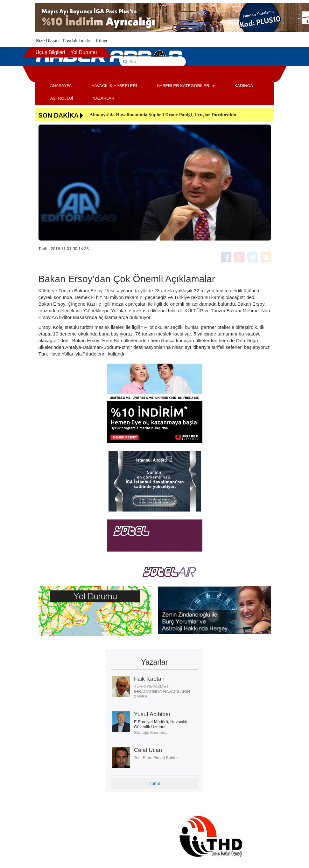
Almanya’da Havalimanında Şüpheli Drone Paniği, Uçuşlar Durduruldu (163, 115)
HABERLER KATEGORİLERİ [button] (186, 86)
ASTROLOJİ (62, 98)
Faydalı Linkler (77, 41)
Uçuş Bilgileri (50, 52)
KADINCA (244, 86)
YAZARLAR (104, 98)
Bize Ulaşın (48, 41)
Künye (102, 41)
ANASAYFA (61, 86)
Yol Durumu (84, 52)
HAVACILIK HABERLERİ (114, 86)
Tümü (155, 783)
